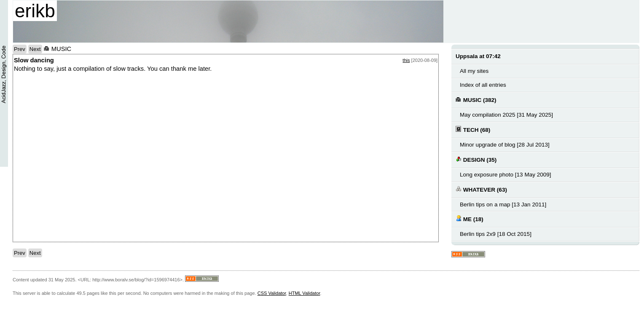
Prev (20, 49)
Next (35, 49)
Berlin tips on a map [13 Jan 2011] (503, 204)
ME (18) (470, 219)
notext (77, 160)
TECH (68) (473, 130)
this (406, 60)
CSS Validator (272, 293)
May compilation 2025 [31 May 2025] (506, 115)
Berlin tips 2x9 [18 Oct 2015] (496, 234)
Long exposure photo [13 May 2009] (506, 175)
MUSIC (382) (476, 100)
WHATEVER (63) (481, 189)
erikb (35, 11)
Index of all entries (483, 85)
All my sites (474, 71)
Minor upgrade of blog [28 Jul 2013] (505, 145)
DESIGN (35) (476, 159)
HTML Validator (305, 293)
